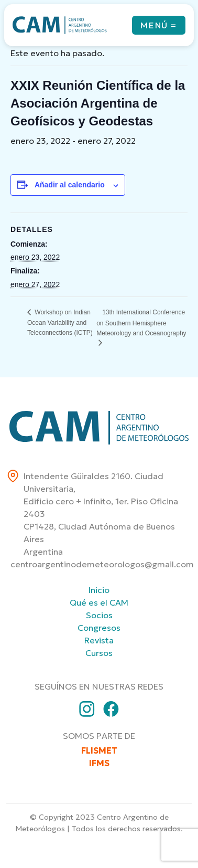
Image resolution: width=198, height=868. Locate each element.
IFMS (99, 763)
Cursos (99, 653)
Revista (99, 640)
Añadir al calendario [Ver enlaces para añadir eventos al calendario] (70, 185)
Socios (99, 615)
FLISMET (99, 750)
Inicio (99, 590)
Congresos (99, 628)
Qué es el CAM (99, 602)
